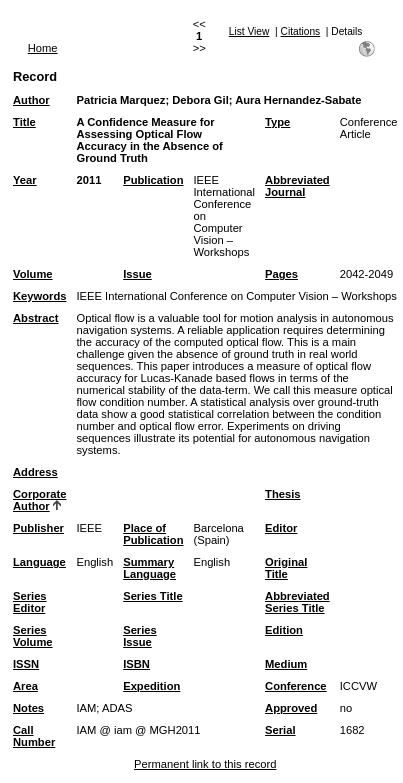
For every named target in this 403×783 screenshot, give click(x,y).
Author (31, 100)
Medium (286, 664)
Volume (33, 274)
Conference (296, 686)
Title (24, 122)
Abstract (35, 318)
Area (25, 686)
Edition (284, 630)
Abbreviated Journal (297, 186)
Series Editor (30, 602)
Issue (137, 274)
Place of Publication (153, 534)
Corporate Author (39, 500)
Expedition (151, 686)
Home (43, 48)
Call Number (34, 736)
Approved (291, 708)
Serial (280, 730)
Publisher (38, 528)
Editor (281, 528)
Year (25, 180)
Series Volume (33, 636)
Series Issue (140, 636)
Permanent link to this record (205, 764)
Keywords (39, 296)
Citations (301, 31)
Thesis (282, 494)
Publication (153, 180)
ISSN (26, 664)
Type (277, 122)
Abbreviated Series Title (297, 602)
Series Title (153, 596)
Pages (281, 274)
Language (39, 562)
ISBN (136, 664)
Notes (28, 708)
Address (35, 472)
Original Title (286, 568)
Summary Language (149, 568)
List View (249, 31)
